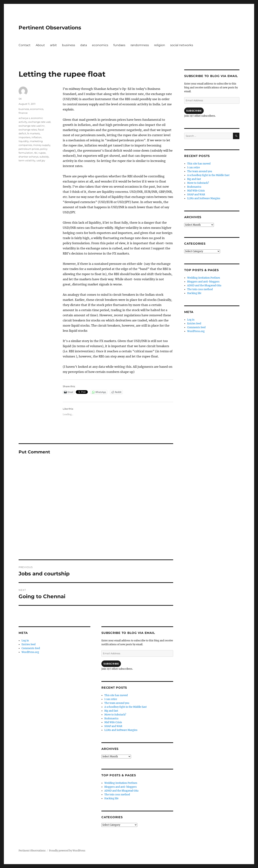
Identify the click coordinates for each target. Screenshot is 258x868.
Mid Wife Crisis (113, 722)
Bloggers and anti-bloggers (121, 787)
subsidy (44, 157)
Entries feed (29, 644)
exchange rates (28, 130)
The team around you (117, 703)
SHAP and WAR (113, 726)
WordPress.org (30, 652)
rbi (36, 153)
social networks (182, 45)
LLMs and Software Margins (121, 730)
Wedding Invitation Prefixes (121, 783)
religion (160, 45)
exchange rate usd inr (32, 126)
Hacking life (111, 798)
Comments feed (31, 648)
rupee (42, 153)
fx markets (33, 133)
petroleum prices (29, 149)
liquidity (24, 141)
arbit (53, 45)
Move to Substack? (115, 715)
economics (100, 45)
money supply (42, 145)
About (40, 45)
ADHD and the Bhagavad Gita (121, 791)
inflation (37, 137)
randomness (140, 45)
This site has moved (116, 695)
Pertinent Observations (50, 28)
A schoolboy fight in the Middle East (126, 707)
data (84, 45)
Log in (25, 641)
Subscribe (111, 664)
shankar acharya (29, 157)
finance (23, 113)
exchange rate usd (39, 122)
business (69, 45)
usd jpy (41, 160)
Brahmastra (111, 718)
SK (20, 99)
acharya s (24, 118)
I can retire (111, 699)
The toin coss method (117, 795)
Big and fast (111, 711)
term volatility (27, 160)
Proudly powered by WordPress (67, 851)
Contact (25, 45)
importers (24, 137)
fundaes (119, 45)
